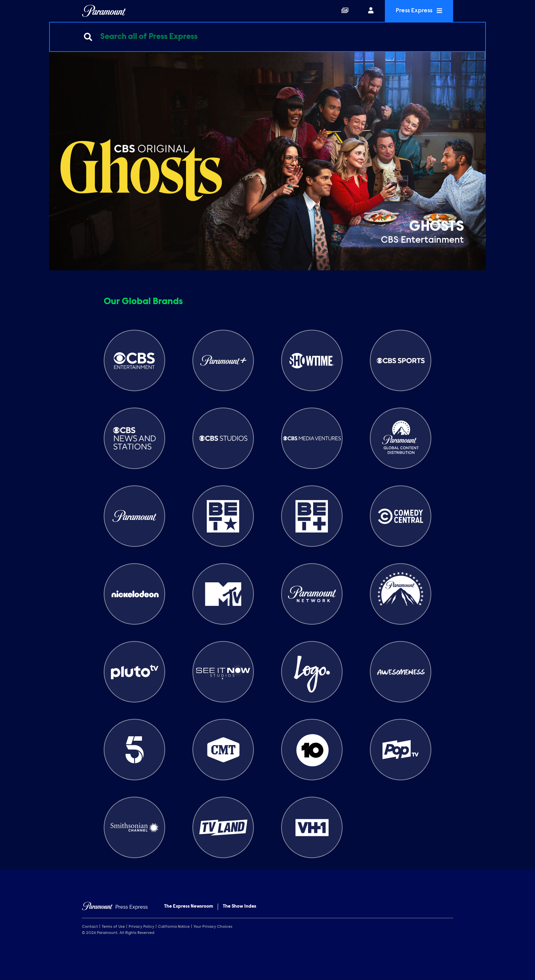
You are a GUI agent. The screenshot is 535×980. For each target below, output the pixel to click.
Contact (90, 927)
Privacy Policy (141, 927)
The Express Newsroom (189, 907)
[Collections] (345, 11)
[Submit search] (88, 37)
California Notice (174, 927)
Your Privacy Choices (213, 927)
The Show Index (240, 907)
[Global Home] (104, 11)
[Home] (115, 907)
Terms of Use (113, 927)
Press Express (419, 11)
